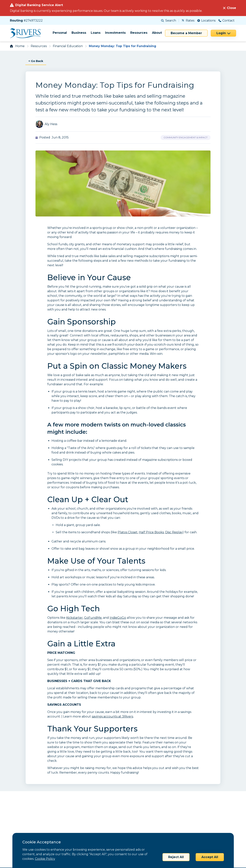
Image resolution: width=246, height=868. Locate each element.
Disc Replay (174, 532)
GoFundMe (93, 618)
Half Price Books (151, 532)
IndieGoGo (118, 618)
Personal (60, 33)
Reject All (176, 857)
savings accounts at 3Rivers (112, 717)
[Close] (230, 8)
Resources (139, 33)
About (157, 33)
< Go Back (37, 61)
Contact (227, 21)
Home (20, 46)
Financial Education (68, 46)
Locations (206, 21)
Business (79, 33)
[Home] (27, 33)
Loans (96, 33)
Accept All (210, 857)
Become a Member (186, 33)
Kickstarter (74, 618)
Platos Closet (128, 532)
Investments (115, 33)
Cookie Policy (45, 859)
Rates (188, 21)
